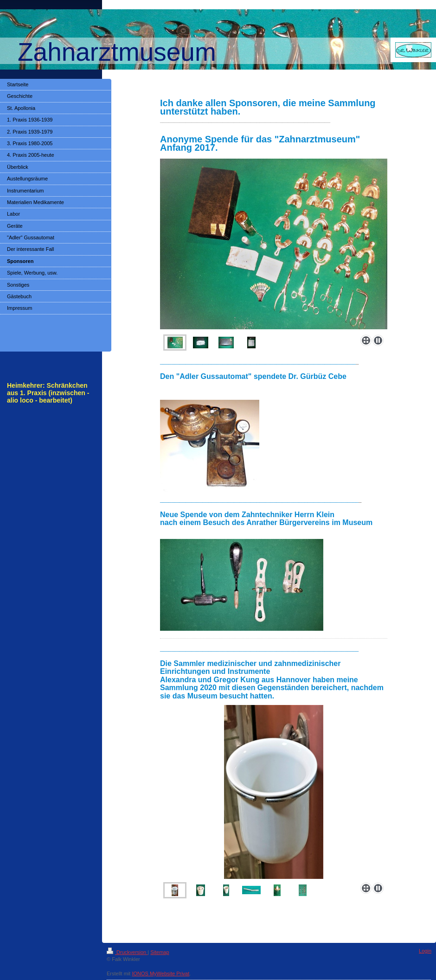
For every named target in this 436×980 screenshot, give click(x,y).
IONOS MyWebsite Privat (160, 974)
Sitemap (160, 952)
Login (425, 951)
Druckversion (127, 952)
